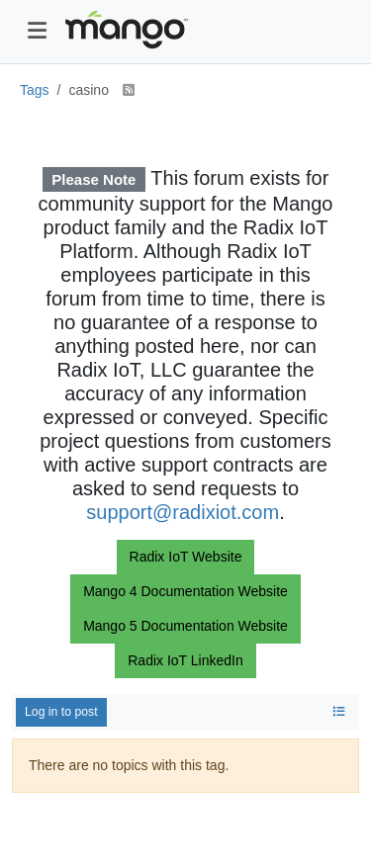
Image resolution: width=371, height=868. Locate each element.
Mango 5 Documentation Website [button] (185, 626)
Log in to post (61, 712)
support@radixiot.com (183, 512)
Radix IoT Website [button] (186, 557)
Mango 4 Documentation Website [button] (185, 591)
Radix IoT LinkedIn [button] (185, 660)
